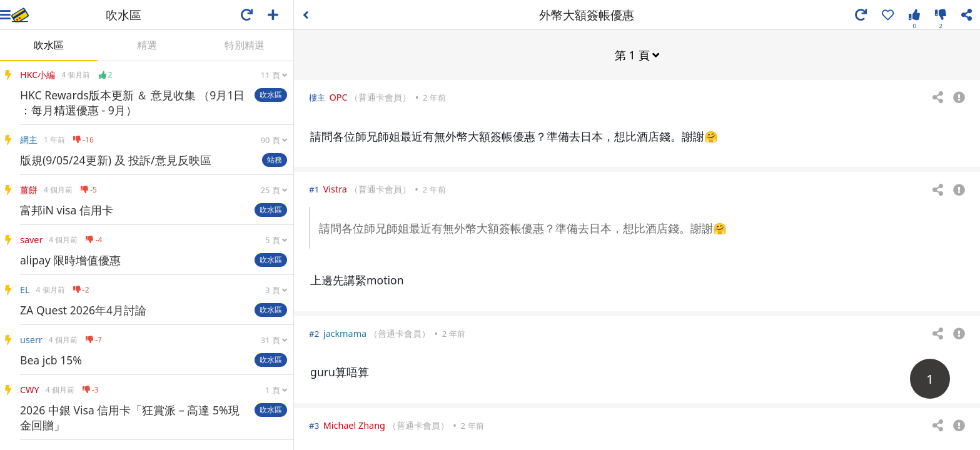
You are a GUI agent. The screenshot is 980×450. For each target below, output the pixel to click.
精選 (147, 45)
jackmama (345, 333)
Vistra (335, 188)
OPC (338, 97)
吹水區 (49, 45)
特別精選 (245, 45)
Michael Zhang (354, 425)
